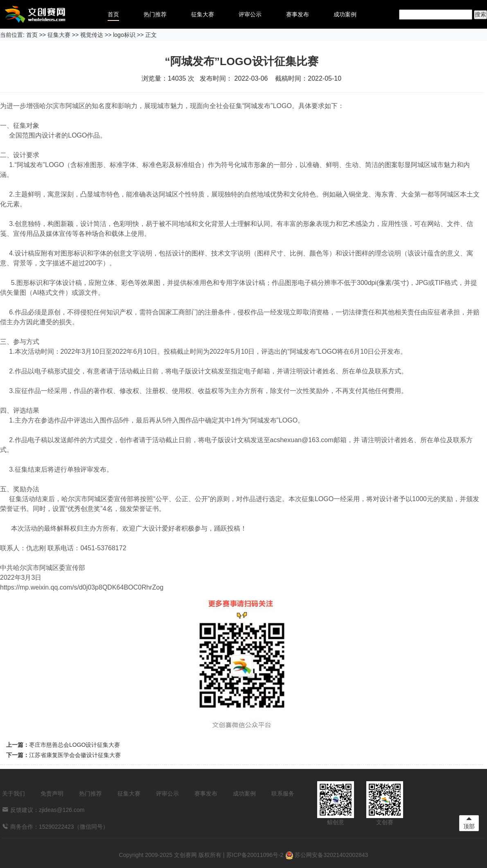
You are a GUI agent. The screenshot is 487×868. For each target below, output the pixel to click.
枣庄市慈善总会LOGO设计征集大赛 (74, 745)
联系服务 (283, 793)
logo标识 (124, 35)
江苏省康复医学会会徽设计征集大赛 (75, 755)
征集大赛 (203, 14)
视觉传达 (92, 35)
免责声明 (52, 793)
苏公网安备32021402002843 (327, 855)
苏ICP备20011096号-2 (255, 855)
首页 (113, 14)
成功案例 (345, 14)
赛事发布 (298, 14)
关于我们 (14, 793)
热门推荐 (155, 14)
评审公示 (250, 14)
